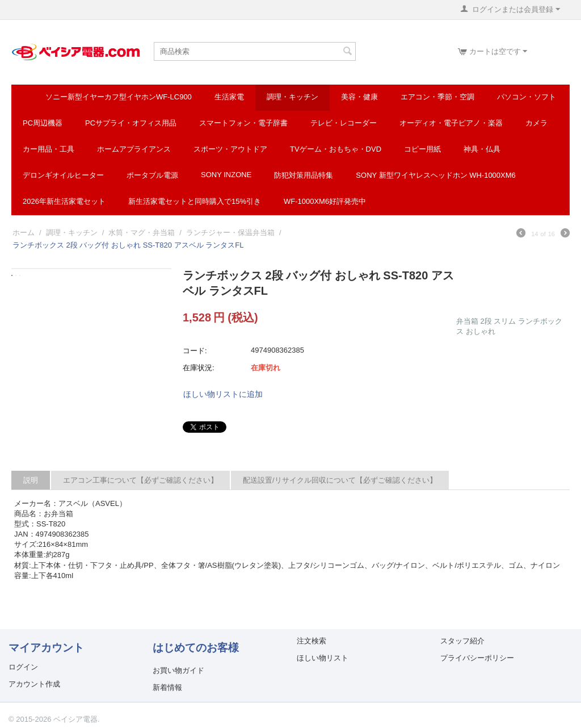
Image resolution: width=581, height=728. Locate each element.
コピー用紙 (422, 149)
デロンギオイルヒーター (63, 175)
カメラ (536, 123)
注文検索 (311, 641)
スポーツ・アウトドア (230, 149)
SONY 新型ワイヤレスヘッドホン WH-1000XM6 (435, 175)
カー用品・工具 (49, 149)
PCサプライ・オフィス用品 (131, 123)
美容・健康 (359, 97)
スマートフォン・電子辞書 (243, 123)
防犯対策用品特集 (304, 175)
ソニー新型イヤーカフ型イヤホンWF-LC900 (119, 97)
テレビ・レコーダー (344, 123)
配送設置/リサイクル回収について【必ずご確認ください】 (340, 480)
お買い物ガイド (178, 670)
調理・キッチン (292, 97)
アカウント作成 (34, 684)
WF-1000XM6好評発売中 (325, 201)
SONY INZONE (226, 175)
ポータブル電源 (152, 175)
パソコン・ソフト (527, 97)
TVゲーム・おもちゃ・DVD (336, 149)
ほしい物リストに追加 (223, 394)
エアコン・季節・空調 (437, 97)
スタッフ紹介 (462, 641)
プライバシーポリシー (477, 658)
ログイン (23, 667)
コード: (195, 351)
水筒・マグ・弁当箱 (142, 233)
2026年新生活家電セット (64, 201)
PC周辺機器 (43, 123)
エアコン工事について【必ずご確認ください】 (140, 480)
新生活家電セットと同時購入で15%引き (195, 201)
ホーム (24, 233)
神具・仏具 (482, 149)
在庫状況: (199, 368)
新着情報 (167, 687)
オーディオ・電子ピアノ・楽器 (451, 123)
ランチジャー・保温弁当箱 (230, 233)
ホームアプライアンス (134, 149)
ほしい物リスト (323, 658)
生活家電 (229, 97)
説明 (31, 480)
